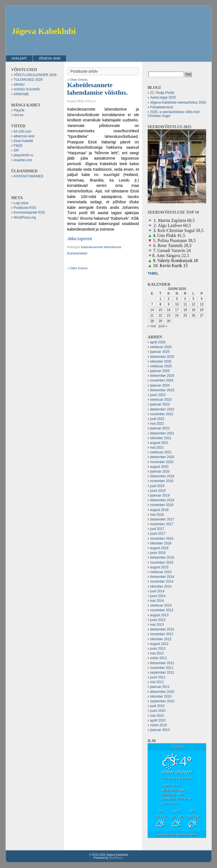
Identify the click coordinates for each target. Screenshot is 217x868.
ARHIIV (19, 85)
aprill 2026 (158, 342)
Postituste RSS (25, 208)
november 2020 (162, 462)
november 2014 (162, 581)
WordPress (116, 858)
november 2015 (162, 563)
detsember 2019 (162, 476)
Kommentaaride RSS (29, 212)
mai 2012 (157, 653)
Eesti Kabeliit (23, 141)
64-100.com (22, 131)
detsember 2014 (162, 577)
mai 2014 (157, 601)
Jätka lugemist (80, 239)
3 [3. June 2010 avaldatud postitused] (177, 299)
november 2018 (162, 505)
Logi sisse (21, 203)
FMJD (18, 146)
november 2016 (162, 539)
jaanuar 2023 (160, 404)
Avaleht (19, 58)
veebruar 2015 (161, 572)
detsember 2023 (162, 390)
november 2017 (162, 524)
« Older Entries (77, 80)
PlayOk (19, 110)
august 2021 (159, 443)
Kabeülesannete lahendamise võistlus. (97, 89)
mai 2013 (157, 625)
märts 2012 (159, 658)
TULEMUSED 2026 (28, 80)
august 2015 (159, 567)
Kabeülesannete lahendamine (101, 247)
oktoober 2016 (161, 543)
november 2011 (162, 668)
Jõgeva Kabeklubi (44, 31)
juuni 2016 (158, 553)
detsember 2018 (162, 500)
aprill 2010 (158, 720)
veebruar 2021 (161, 452)
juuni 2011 (158, 677)
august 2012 (159, 644)
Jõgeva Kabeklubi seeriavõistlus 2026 (178, 102)
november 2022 (162, 414)
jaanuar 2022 (160, 428)
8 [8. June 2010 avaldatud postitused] (160, 304)
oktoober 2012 (161, 639)
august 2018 (159, 510)
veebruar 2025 (161, 366)
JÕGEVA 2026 (49, 58)
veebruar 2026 (161, 347)
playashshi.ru (24, 155)
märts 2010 (159, 725)
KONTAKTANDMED (29, 176)
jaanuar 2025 (160, 371)
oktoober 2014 (161, 586)
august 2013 (159, 615)
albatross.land (24, 136)
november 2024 (162, 380)
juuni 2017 (158, 534)
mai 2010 (157, 716)
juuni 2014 (158, 596)
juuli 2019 (157, 486)
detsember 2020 (162, 457)
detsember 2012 (162, 629)
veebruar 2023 (161, 400)
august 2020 (159, 467)
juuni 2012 (158, 649)
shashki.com (23, 160)
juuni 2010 (158, 711)
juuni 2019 (158, 491)
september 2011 (162, 673)
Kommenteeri (77, 253)
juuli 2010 (157, 706)
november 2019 (162, 481)
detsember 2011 (162, 663)
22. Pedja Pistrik (162, 93)
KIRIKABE (21, 94)
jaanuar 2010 (160, 730)
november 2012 (162, 634)
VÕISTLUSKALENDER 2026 (35, 75)
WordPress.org (25, 217)
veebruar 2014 (161, 605)
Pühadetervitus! (162, 107)
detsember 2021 (162, 433)
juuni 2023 (158, 395)
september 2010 (162, 701)
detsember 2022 (162, 409)
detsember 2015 (162, 558)
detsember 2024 (162, 376)
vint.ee (19, 115)
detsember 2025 (162, 357)
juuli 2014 (157, 591)
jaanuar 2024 (160, 385)
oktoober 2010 (161, 696)
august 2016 (159, 548)
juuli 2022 (157, 419)
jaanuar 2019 (160, 495)
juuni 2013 (158, 620)
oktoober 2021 (161, 438)
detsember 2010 (162, 692)
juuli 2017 (157, 529)
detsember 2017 (162, 519)
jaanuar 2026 (160, 352)
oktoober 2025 (161, 361)
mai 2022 (157, 424)
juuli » (163, 326)
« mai (152, 326)
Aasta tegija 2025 (163, 97)
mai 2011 (157, 682)
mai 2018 (157, 515)
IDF (16, 150)
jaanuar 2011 (160, 687)
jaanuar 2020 (160, 471)
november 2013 (162, 610)
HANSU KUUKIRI (27, 89)
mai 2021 (157, 448)
